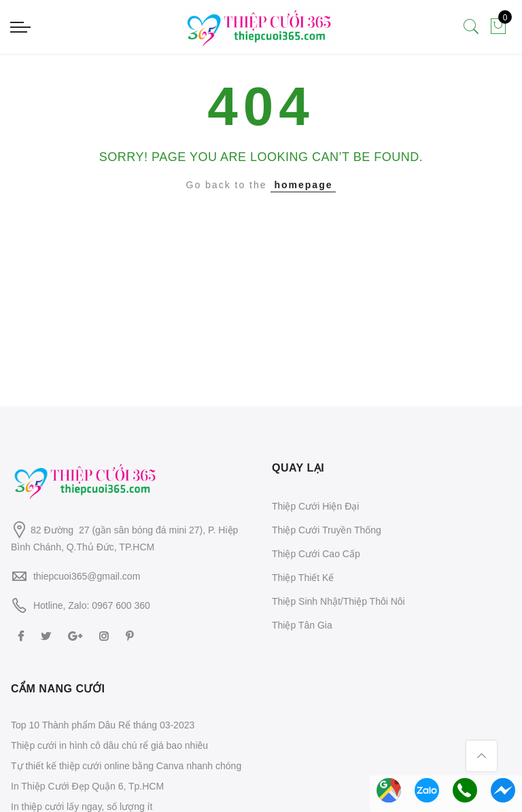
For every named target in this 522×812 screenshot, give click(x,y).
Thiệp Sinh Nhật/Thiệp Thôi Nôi (338, 601)
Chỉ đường (389, 790)
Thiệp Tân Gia (302, 625)
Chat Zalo (427, 790)
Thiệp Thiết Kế (303, 578)
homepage (303, 185)
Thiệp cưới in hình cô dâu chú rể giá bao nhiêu (109, 745)
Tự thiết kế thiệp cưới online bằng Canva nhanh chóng (126, 766)
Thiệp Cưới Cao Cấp (316, 554)
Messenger (503, 790)
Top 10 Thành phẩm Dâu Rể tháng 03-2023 (103, 725)
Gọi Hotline (465, 790)
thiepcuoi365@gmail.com (87, 576)
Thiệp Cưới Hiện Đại (315, 506)
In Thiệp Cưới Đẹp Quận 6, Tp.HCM (87, 786)
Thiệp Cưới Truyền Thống (327, 530)
